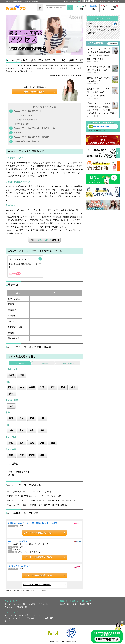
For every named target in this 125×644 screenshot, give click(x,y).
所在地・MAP (85, 604)
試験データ (19, 133)
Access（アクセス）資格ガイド (28, 111)
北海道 (11, 375)
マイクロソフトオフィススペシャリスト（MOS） (31, 492)
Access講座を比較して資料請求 (37, 585)
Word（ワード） (38, 500)
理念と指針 (65, 604)
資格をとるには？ (23, 124)
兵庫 (42, 430)
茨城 (63, 387)
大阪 (11, 430)
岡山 (11, 443)
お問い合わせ (10, 615)
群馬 (11, 394)
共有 (40, 8)
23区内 (11, 387)
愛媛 (53, 443)
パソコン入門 (55, 496)
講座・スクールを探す (34, 92)
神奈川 (32, 387)
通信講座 (32, 604)
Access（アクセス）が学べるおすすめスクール (34, 128)
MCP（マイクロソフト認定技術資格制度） (51, 505)
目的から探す (44, 604)
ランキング (9, 607)
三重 (42, 418)
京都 (32, 430)
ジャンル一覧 (19, 604)
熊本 (22, 455)
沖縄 (42, 455)
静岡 (22, 418)
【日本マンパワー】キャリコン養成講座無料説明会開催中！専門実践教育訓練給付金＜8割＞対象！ (103, 55)
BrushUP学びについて (29, 615)
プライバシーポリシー (14, 618)
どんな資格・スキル (23, 115)
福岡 (11, 455)
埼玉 (53, 387)
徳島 (32, 443)
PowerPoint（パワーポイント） (64, 500)
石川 (11, 406)
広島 (22, 443)
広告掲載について (35, 618)
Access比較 (43, 240)
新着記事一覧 (113, 44)
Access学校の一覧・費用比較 (27, 141)
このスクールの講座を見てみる (38, 533)
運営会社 (8, 621)
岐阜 (32, 418)
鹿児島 (32, 455)
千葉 (42, 387)
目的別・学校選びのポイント (27, 120)
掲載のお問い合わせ (113, 1)
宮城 (22, 375)
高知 (42, 443)
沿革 (75, 604)
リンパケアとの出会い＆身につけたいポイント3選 (103, 70)
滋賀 (22, 430)
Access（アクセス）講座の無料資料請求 (31, 137)
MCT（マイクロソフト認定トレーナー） (27, 496)
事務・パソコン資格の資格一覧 (19, 474)
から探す (82, 8)
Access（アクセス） (18, 505)
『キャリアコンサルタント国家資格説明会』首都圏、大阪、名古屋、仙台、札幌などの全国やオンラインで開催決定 (103, 110)
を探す (94, 8)
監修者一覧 (22, 607)
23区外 (22, 387)
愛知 (11, 418)
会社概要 (49, 618)
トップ (8, 604)
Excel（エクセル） (17, 500)
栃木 (73, 387)
